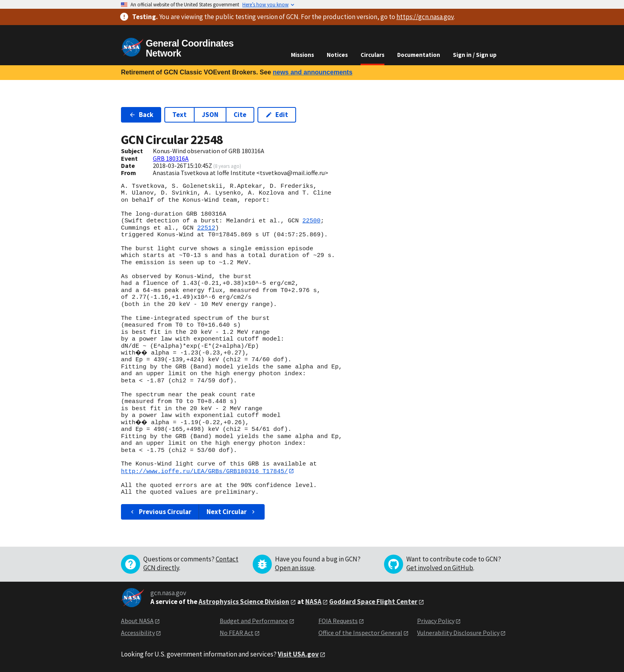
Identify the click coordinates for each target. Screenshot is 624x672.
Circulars (372, 55)
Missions (302, 55)
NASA (313, 602)
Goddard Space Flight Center (373, 602)
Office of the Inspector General (360, 633)
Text (179, 115)
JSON (210, 115)
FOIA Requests (338, 621)
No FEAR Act (237, 633)
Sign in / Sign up (475, 55)
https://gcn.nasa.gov (425, 17)
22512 (206, 228)
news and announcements (312, 72)
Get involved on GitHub (440, 568)
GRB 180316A (171, 158)
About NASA (137, 621)
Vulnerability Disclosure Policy (458, 633)
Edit (277, 115)
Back (141, 115)
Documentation (419, 55)
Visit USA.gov (298, 654)
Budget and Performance (254, 621)
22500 (312, 221)
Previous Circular (160, 512)
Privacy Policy (436, 621)
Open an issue (295, 568)
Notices (337, 55)
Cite (240, 115)
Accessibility (138, 633)
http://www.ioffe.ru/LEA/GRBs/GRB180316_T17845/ (204, 471)
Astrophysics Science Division (244, 602)
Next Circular (232, 512)
